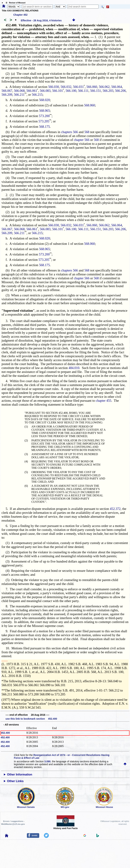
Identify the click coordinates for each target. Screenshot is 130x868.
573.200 (44, 116)
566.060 (92, 87)
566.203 (108, 91)
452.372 (115, 509)
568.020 (44, 100)
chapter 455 (104, 401)
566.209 (7, 95)
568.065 (44, 111)
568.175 (44, 127)
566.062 (104, 87)
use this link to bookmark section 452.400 (31, 719)
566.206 (120, 91)
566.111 (83, 91)
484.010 (74, 368)
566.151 (96, 91)
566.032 (66, 87)
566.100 (71, 91)
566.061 (32, 91)
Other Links (15, 781)
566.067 (7, 91)
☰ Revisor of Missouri (15, 3)
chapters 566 (70, 132)
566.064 (117, 87)
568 (87, 132)
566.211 (19, 95)
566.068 (19, 91)
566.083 (45, 91)
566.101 (58, 91)
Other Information (20, 775)
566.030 (54, 87)
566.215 (37, 95)
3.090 (48, 761)
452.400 (5, 733)
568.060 (90, 105)
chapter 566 (82, 140)
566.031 (78, 87)
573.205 (44, 121)
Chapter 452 (20, 15)
